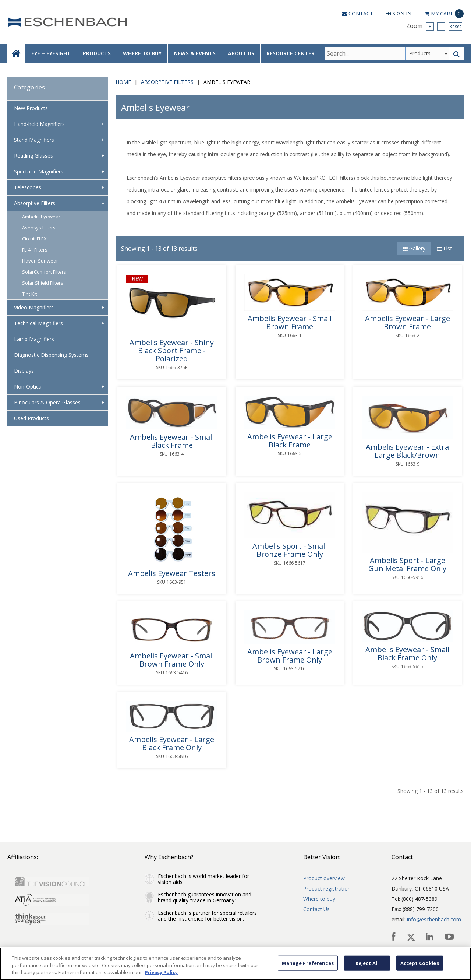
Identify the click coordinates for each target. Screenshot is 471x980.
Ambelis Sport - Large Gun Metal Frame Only (407, 565)
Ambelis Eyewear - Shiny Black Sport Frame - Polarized (172, 351)
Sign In (399, 13)
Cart (444, 14)
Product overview (324, 878)
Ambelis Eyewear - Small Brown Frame (290, 323)
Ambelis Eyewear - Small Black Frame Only (407, 654)
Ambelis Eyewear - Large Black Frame (290, 441)
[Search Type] (427, 53)
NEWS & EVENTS (195, 53)
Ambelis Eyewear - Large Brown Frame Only (290, 656)
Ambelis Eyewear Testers (172, 573)
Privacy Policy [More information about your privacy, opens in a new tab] (161, 972)
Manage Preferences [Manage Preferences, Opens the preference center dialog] (308, 963)
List (445, 248)
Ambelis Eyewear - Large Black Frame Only (172, 744)
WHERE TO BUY (142, 53)
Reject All (367, 963)
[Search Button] (456, 53)
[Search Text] (365, 53)
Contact (357, 13)
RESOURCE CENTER (291, 53)
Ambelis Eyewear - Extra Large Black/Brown (407, 451)
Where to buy (319, 899)
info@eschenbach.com (434, 919)
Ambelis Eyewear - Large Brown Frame (408, 323)
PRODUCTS (97, 53)
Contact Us (316, 909)
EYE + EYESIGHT (51, 53)
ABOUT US (241, 53)
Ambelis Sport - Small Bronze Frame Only (290, 550)
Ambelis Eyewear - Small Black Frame (172, 441)
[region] (235, 964)
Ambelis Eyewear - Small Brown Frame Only (172, 660)
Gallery (414, 248)
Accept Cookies (420, 963)
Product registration (327, 888)
